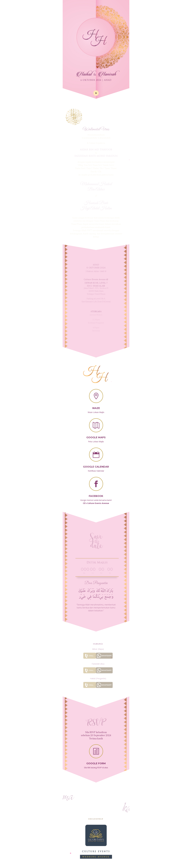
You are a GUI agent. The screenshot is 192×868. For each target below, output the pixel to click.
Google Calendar (96, 464)
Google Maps (96, 435)
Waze (96, 406)
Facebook (96, 493)
